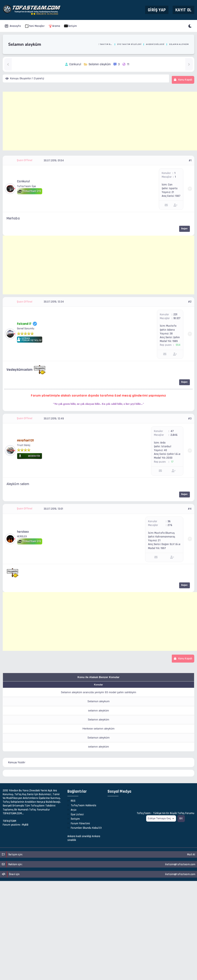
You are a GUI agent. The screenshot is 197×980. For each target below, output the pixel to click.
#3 (190, 419)
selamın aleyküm (98, 711)
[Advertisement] (100, 121)
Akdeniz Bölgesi (155, 44)
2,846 (174, 435)
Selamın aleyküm (98, 720)
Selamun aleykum (98, 701)
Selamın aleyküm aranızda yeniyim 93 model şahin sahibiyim (99, 692)
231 (175, 314)
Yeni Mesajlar (35, 26)
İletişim (70, 26)
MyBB (25, 825)
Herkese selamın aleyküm (99, 729)
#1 (190, 161)
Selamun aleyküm (98, 738)
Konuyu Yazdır (17, 762)
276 (170, 525)
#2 (190, 302)
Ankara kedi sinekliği (79, 836)
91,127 (177, 318)
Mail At (191, 855)
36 (169, 521)
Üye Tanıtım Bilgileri (129, 44)
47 (172, 431)
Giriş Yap (157, 10)
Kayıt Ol (183, 10)
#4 (190, 509)
